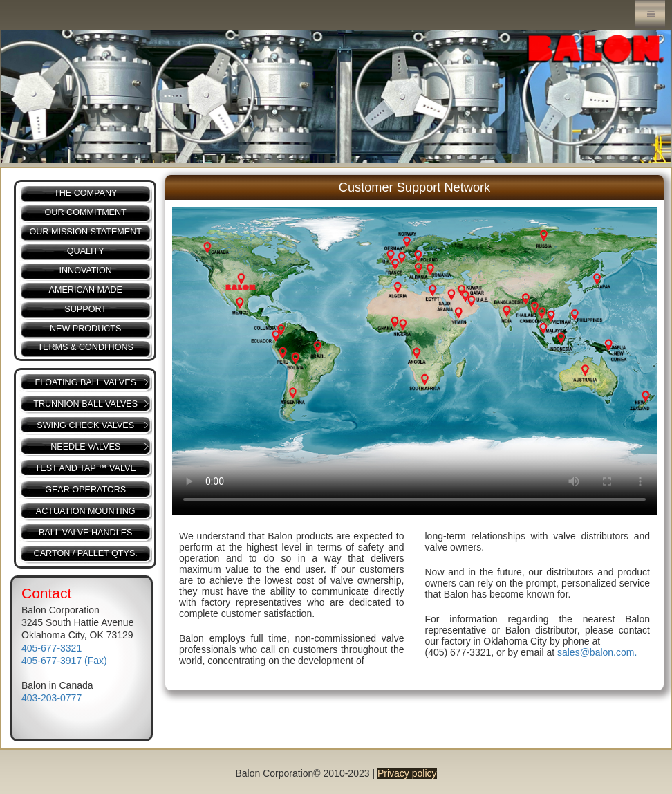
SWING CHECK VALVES (85, 425)
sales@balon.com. (597, 652)
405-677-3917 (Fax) (64, 661)
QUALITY (86, 251)
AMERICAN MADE (86, 290)
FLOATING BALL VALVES (85, 382)
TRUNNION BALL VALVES (85, 404)
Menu (650, 14)
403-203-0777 (52, 698)
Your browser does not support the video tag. (414, 361)
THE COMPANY (85, 193)
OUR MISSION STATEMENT (85, 232)
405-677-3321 (52, 648)
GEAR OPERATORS (85, 490)
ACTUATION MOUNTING (86, 511)
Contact (46, 593)
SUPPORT (85, 309)
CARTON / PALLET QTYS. (86, 553)
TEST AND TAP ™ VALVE (86, 468)
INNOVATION (85, 270)
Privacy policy (407, 773)
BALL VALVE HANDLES (86, 533)
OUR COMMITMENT (86, 212)
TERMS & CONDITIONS (85, 347)
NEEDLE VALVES (85, 447)
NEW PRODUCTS (86, 329)
